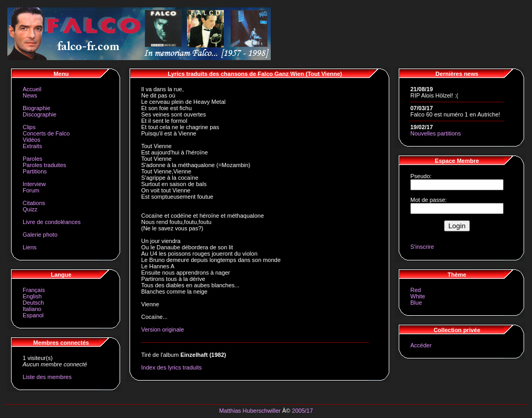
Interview (34, 184)
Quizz (30, 209)
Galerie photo (40, 235)
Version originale (162, 329)
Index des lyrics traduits (171, 367)
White (418, 296)
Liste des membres (47, 377)
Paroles (32, 159)
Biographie (37, 108)
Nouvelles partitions (436, 133)
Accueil (32, 89)
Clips (29, 127)
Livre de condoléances (52, 222)
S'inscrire (422, 247)
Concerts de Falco (46, 133)
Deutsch (33, 303)
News (30, 95)
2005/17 (302, 411)
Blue (416, 303)
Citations (34, 203)
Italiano (32, 309)
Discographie (40, 114)
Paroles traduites (45, 165)
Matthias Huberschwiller (250, 411)
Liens (29, 247)
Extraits (32, 146)
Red (416, 290)
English (32, 296)
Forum (31, 190)
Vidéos (31, 140)
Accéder (421, 345)
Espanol (33, 315)
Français (34, 290)
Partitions (35, 171)
